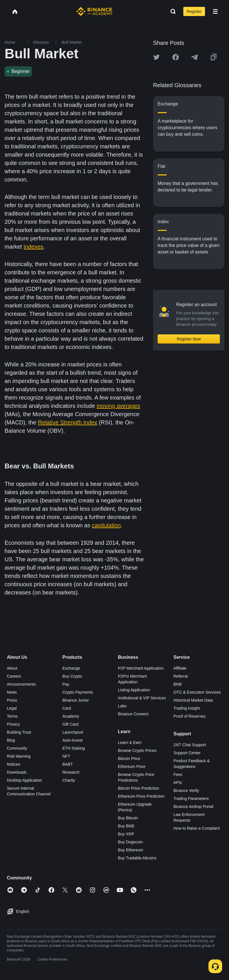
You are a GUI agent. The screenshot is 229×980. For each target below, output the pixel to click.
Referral (181, 676)
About (12, 668)
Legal (12, 708)
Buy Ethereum (131, 850)
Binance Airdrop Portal (193, 807)
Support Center (187, 753)
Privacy (13, 724)
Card (67, 708)
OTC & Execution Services (197, 692)
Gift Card (71, 724)
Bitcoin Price (129, 759)
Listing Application (134, 690)
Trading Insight (187, 708)
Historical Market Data (193, 700)
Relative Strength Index (68, 422)
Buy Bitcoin (128, 818)
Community (17, 748)
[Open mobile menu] (215, 11)
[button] (215, 11)
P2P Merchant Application (141, 668)
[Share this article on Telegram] (194, 57)
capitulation (106, 525)
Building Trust (19, 732)
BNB (178, 684)
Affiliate (180, 668)
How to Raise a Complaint (197, 828)
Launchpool (73, 732)
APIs (178, 783)
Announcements (21, 684)
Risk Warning (19, 756)
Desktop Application (24, 780)
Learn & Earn (130, 743)
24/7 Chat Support (190, 745)
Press (12, 700)
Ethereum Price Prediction (141, 796)
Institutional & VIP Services (142, 698)
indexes (34, 247)
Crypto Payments (78, 692)
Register (194, 11)
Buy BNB (126, 826)
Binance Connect (133, 714)
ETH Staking (74, 748)
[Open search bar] (171, 11)
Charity (69, 780)
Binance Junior (76, 700)
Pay (66, 684)
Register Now (189, 339)
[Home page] (94, 11)
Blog (11, 740)
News (12, 692)
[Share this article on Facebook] (176, 57)
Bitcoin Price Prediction (138, 788)
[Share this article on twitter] (156, 57)
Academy (71, 716)
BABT (68, 764)
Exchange (71, 668)
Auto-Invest (73, 740)
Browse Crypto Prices (137, 751)
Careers (14, 676)
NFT (66, 756)
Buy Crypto (72, 676)
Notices (14, 764)
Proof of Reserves (190, 716)
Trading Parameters (191, 799)
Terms (12, 716)
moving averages (118, 406)
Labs (122, 706)
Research (71, 772)
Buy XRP (126, 834)
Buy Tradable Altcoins (137, 858)
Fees (178, 775)
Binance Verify (186, 791)
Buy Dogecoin (130, 842)
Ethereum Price (132, 767)
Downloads (17, 772)
